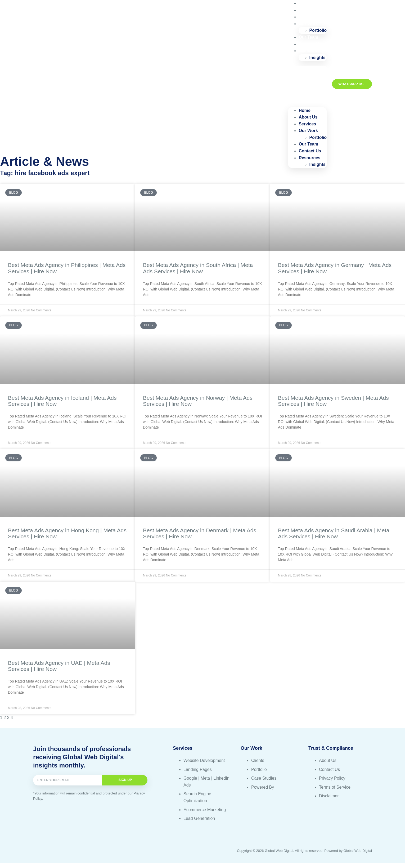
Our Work (308, 24)
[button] (307, 84)
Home (304, 110)
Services (307, 124)
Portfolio (318, 137)
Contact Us (310, 151)
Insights (317, 58)
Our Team (308, 144)
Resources (309, 51)
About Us (308, 117)
